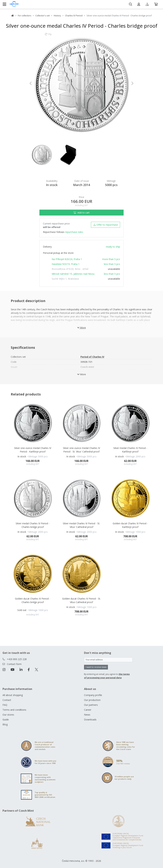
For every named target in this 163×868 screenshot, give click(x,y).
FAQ (5, 705)
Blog (5, 724)
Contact (7, 700)
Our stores (8, 715)
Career (88, 710)
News (87, 715)
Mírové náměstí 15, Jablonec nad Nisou (73, 274)
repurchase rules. (74, 232)
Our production (92, 700)
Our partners (91, 705)
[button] (37, 83)
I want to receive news (96, 667)
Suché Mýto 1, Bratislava (65, 279)
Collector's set (43, 16)
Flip (48, 36)
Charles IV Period (74, 16)
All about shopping (13, 695)
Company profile (93, 695)
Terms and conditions (14, 710)
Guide (6, 720)
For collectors (25, 16)
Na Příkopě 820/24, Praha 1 (67, 259)
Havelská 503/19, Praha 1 (66, 264)
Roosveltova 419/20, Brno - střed (70, 269)
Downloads (90, 720)
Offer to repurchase (105, 225)
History (57, 16)
